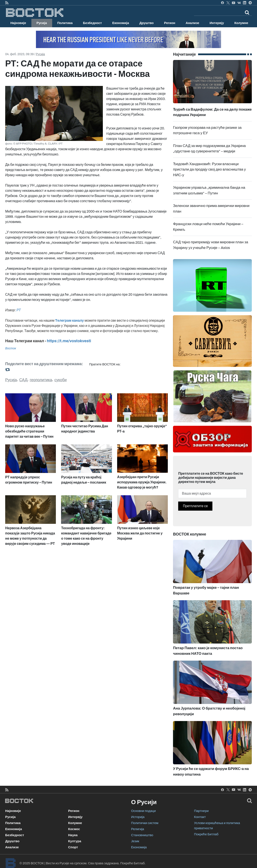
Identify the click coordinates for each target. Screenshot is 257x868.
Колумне (241, 23)
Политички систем (145, 823)
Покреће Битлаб (206, 834)
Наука (73, 835)
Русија (42, 23)
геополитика (41, 380)
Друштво (147, 23)
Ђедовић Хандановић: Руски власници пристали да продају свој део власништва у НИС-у (209, 169)
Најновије (18, 23)
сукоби (60, 380)
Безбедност (92, 23)
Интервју (217, 23)
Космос (74, 829)
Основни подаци (144, 811)
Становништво (142, 835)
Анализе (192, 23)
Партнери (201, 811)
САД (23, 380)
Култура (75, 841)
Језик (135, 841)
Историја (138, 817)
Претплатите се (195, 506)
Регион (170, 23)
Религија (138, 829)
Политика (65, 23)
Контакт (200, 817)
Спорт (73, 847)
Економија (120, 23)
